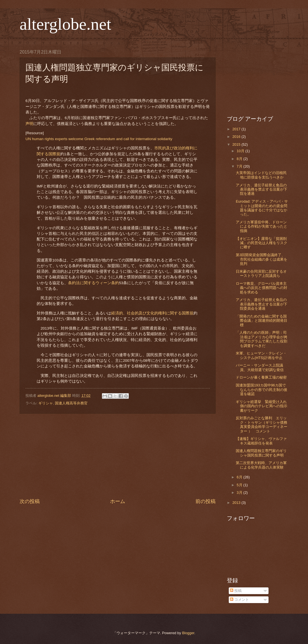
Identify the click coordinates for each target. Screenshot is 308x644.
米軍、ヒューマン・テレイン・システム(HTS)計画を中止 (261, 355)
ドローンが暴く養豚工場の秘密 (261, 377)
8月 (240, 159)
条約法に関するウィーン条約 (94, 283)
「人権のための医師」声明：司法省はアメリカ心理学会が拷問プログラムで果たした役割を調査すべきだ (262, 339)
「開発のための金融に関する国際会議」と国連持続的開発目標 (262, 321)
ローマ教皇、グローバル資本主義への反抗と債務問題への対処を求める (262, 288)
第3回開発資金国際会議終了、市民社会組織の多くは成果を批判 (262, 259)
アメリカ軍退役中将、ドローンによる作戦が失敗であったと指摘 (262, 226)
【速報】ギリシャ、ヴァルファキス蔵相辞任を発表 (261, 441)
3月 (240, 493)
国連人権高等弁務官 (71, 403)
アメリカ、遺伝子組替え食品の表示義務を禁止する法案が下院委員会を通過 (262, 304)
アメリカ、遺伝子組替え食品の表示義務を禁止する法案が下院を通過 (262, 189)
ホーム (118, 501)
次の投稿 (30, 501)
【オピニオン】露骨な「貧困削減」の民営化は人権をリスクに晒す (262, 243)
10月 (241, 151)
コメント (239, 600)
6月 (240, 477)
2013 (237, 503)
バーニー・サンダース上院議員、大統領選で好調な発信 (260, 367)
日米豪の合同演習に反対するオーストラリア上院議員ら (261, 274)
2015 (237, 144)
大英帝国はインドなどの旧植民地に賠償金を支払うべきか (261, 175)
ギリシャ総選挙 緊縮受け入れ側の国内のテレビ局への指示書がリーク (262, 406)
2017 (237, 129)
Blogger (188, 633)
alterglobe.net (65, 24)
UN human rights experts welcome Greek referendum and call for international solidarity (99, 139)
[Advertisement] (118, 456)
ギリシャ (46, 403)
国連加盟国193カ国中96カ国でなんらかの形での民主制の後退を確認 (262, 390)
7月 (240, 166)
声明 (29, 124)
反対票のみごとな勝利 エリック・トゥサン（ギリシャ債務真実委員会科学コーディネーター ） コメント (262, 424)
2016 (237, 137)
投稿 (236, 591)
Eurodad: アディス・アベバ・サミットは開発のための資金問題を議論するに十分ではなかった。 (262, 208)
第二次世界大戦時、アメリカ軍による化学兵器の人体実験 (261, 465)
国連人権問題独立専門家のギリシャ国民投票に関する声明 (261, 453)
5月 (240, 485)
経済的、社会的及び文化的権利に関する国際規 (152, 313)
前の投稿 (206, 501)
